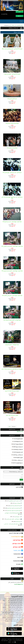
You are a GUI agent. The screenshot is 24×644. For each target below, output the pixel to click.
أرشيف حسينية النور (17, 547)
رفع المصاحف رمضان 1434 (12, 148)
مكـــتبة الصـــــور (13, 25)
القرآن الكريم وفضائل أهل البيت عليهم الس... (12, 513)
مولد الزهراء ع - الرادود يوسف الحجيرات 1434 (12, 320)
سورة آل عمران (17, 503)
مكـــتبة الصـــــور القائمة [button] (13, 28)
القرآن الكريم (19, 487)
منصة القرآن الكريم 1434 (12, 99)
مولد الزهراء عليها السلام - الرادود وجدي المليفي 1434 (12, 246)
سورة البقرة (18, 521)
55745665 (18, 564)
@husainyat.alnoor (18, 561)
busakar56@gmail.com (17, 537)
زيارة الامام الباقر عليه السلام (15, 506)
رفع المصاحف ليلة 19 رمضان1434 (12, 123)
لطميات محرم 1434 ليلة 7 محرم (12, 415)
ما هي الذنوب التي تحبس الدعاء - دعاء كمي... (12, 524)
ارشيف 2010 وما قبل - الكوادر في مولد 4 (12, 74)
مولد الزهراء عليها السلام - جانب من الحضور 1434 (12, 222)
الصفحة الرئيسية (20, 25)
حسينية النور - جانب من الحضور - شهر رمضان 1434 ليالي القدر (12, 198)
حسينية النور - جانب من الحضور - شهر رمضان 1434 (12, 172)
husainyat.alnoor (17, 554)
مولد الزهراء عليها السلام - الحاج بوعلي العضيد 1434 (12, 295)
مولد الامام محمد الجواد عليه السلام (14, 511)
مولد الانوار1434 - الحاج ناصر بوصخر (12, 345)
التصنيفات (21, 469)
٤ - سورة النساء (17, 517)
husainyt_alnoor (17, 550)
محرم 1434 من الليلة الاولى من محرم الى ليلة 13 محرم (12, 369)
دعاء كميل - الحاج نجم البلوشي (15, 501)
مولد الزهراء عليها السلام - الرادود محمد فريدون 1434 (12, 271)
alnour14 (20, 557)
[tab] (12, 28)
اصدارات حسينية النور (17, 543)
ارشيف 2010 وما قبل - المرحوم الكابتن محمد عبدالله (12, 49)
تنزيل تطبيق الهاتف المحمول (16, 533)
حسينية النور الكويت (17, 540)
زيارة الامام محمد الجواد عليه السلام (14, 508)
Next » (9, 426)
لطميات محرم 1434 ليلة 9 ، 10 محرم (12, 391)
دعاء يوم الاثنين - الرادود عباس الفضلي (13, 519)
